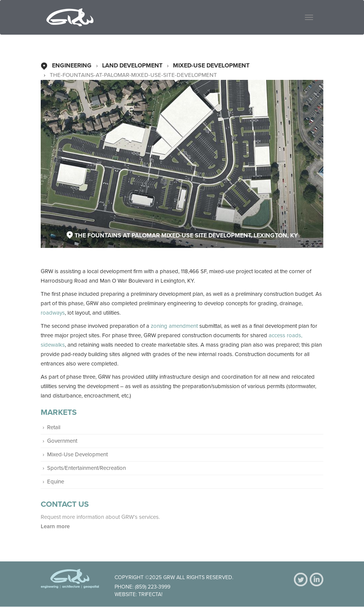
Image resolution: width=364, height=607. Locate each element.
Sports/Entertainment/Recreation (86, 468)
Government (62, 441)
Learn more (56, 526)
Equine (56, 482)
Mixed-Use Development (211, 66)
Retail (54, 427)
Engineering (72, 66)
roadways (53, 313)
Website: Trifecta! (138, 594)
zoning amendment (174, 326)
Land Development (132, 66)
